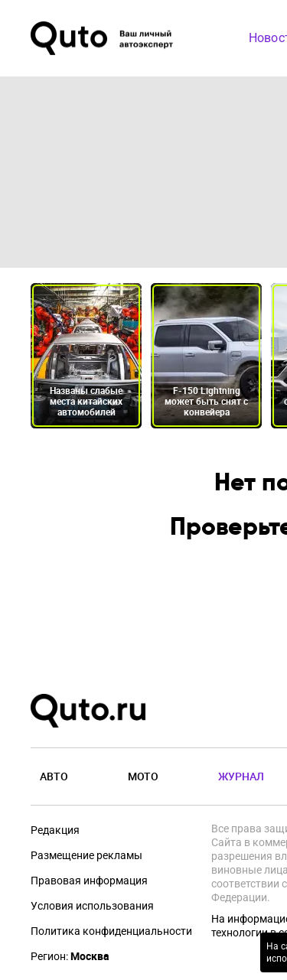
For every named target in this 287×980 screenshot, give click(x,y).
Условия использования (92, 906)
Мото (143, 776)
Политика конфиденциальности (111, 931)
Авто (54, 776)
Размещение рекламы (86, 855)
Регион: (70, 956)
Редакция (55, 830)
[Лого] (103, 38)
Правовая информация (89, 881)
